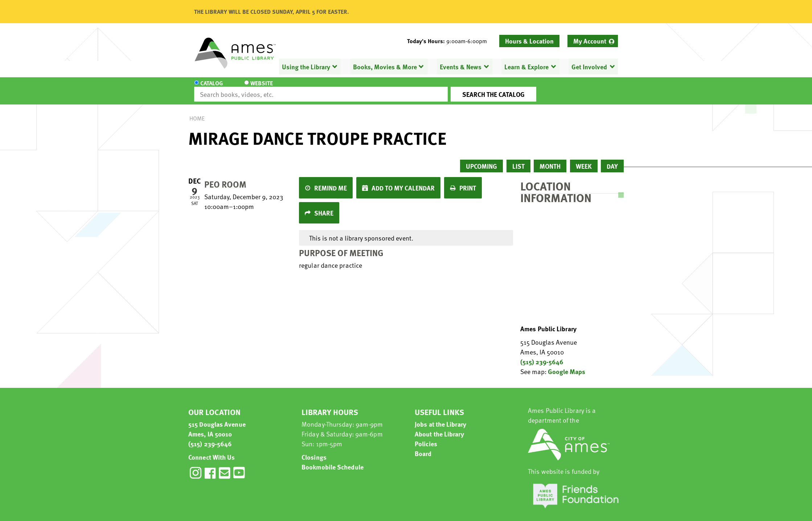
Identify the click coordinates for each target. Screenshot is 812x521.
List (518, 159)
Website (255, 88)
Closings (314, 450)
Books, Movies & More (385, 67)
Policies (426, 437)
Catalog (212, 88)
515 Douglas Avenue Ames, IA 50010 (217, 422)
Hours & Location (529, 41)
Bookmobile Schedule (333, 460)
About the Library (439, 427)
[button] (450, 41)
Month (550, 159)
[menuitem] (593, 41)
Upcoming (481, 159)
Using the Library (306, 67)
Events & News (461, 67)
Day (612, 159)
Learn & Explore (526, 67)
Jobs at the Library (440, 417)
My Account (590, 41)
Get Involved (589, 67)
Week (584, 159)
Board (423, 447)
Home (197, 112)
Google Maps (567, 365)
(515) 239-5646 (542, 355)
